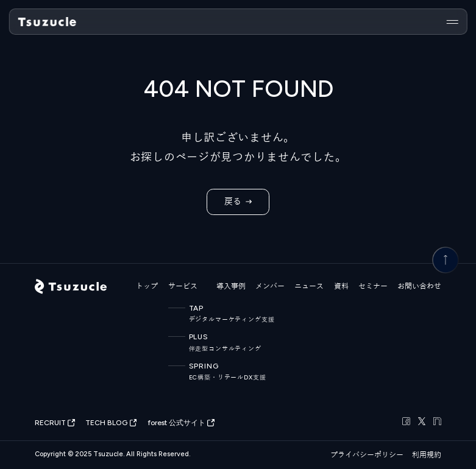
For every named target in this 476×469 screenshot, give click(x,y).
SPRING (219, 372)
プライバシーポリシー (367, 455)
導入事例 (231, 286)
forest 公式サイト (181, 423)
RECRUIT (55, 423)
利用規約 (427, 455)
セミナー (373, 286)
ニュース (309, 286)
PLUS (219, 343)
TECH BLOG (111, 423)
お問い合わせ (419, 286)
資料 (341, 286)
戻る (238, 202)
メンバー (270, 286)
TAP (219, 314)
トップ (147, 286)
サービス (183, 286)
